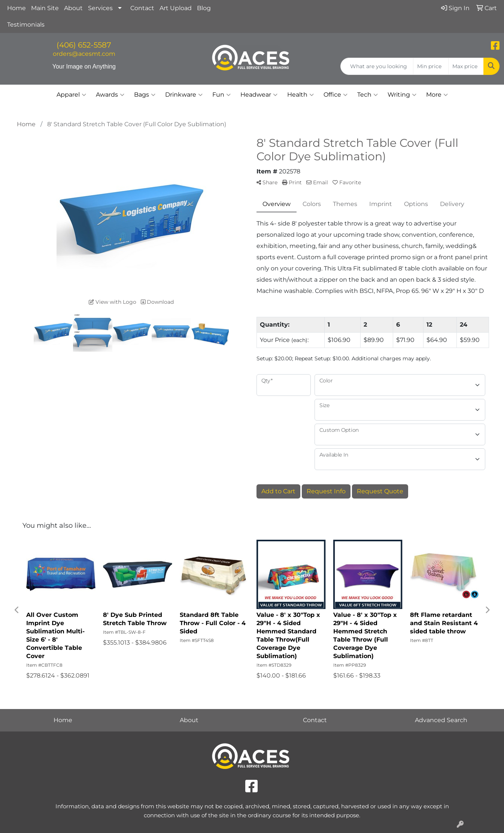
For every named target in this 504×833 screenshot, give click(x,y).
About (73, 8)
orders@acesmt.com (84, 54)
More (437, 95)
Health (300, 95)
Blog (204, 8)
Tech (368, 95)
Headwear (259, 95)
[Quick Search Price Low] (431, 66)
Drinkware (184, 95)
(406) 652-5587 (84, 45)
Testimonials (26, 25)
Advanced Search (441, 720)
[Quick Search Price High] (466, 66)
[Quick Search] (377, 66)
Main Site (45, 8)
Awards (110, 95)
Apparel (71, 95)
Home (16, 8)
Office (336, 95)
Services (100, 8)
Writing (402, 95)
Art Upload (176, 8)
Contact (142, 8)
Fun (221, 95)
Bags (145, 95)
